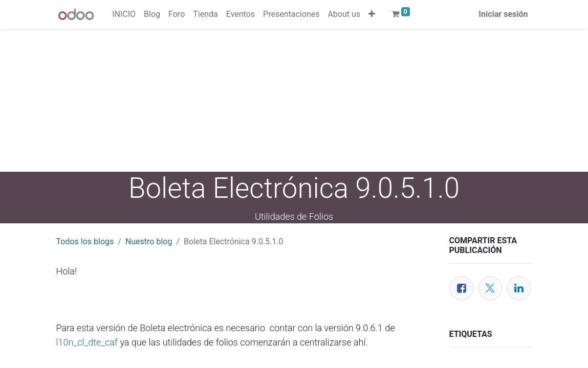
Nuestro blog (149, 241)
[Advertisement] (294, 100)
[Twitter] (490, 288)
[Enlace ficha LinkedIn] (519, 288)
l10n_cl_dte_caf (87, 342)
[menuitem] (124, 14)
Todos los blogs (85, 241)
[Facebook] (462, 288)
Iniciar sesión (503, 14)
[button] (372, 14)
